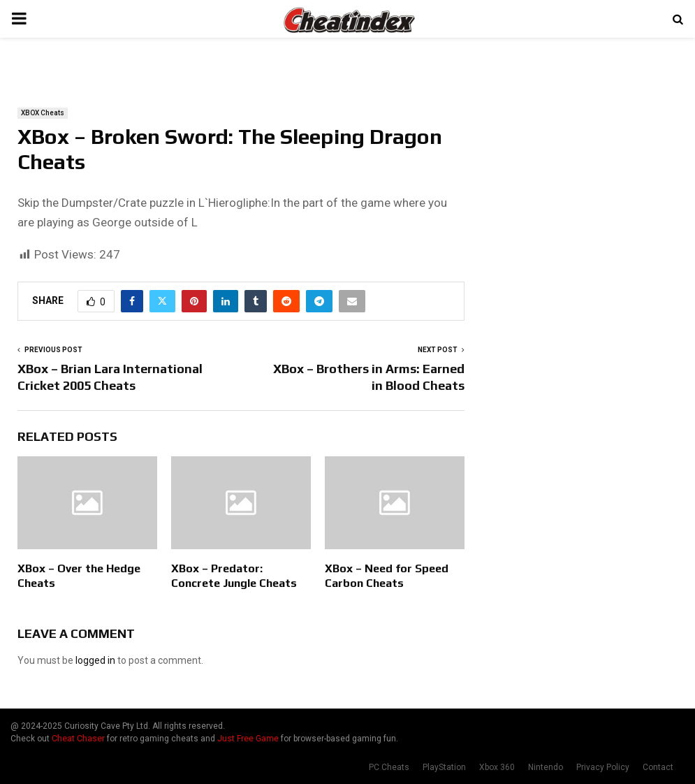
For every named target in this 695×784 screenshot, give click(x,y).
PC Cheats (389, 767)
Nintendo (546, 767)
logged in (95, 660)
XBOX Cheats (43, 113)
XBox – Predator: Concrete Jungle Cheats (234, 576)
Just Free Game (248, 739)
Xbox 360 (497, 767)
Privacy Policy (603, 767)
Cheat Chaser (78, 739)
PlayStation (444, 767)
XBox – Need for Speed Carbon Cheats (387, 576)
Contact (658, 767)
